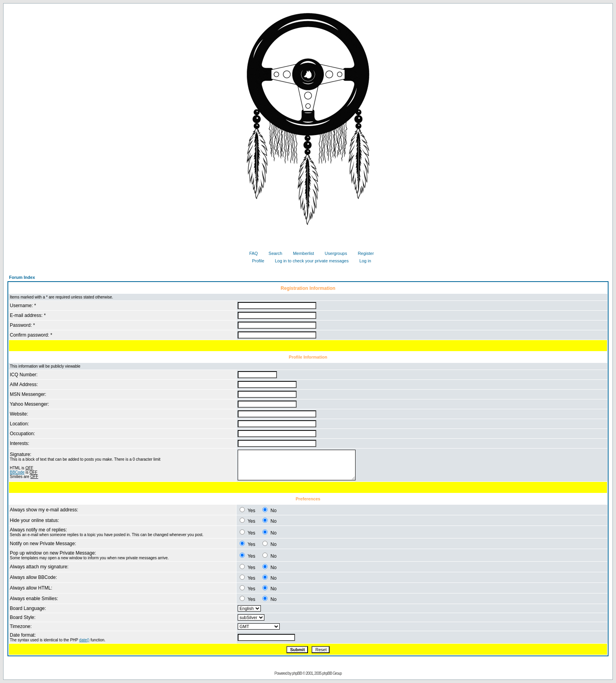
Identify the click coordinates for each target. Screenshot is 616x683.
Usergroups (333, 253)
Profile (255, 261)
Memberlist (301, 253)
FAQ (250, 253)
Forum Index (22, 277)
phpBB (297, 673)
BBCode (17, 472)
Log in (362, 261)
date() (84, 640)
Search (273, 253)
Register (363, 253)
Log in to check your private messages (309, 261)
